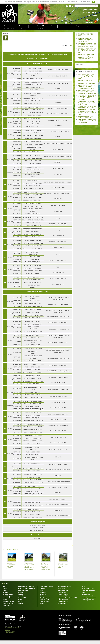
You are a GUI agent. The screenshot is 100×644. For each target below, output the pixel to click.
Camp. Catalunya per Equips (25, 29)
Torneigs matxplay (8, 594)
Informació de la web (88, 589)
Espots (79, 26)
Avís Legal (8, 630)
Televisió (43, 589)
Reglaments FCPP (63, 602)
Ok (93, 2)
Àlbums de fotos (7, 598)
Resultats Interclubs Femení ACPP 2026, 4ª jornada (85, 117)
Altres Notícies (62, 592)
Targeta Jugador (45, 598)
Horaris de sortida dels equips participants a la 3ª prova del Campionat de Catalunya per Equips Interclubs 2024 (86, 57)
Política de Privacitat (10, 631)
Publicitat (43, 604)
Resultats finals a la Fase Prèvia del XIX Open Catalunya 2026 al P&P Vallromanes (87, 121)
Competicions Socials (46, 587)
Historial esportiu (8, 596)
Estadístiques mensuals (89, 598)
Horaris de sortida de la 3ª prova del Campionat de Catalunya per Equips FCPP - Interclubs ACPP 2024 (87, 50)
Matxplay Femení (63, 590)
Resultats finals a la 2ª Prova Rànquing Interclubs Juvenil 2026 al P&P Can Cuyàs (87, 103)
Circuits (42, 596)
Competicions (9, 26)
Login (87, 26)
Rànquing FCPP (23, 590)
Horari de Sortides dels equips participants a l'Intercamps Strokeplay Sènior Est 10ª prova (87, 82)
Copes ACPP (22, 598)
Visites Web (61, 589)
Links (83, 587)
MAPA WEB (5, 584)
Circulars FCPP (44, 602)
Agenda (5, 590)
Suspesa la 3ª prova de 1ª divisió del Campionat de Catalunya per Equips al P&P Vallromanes (87, 45)
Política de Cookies (10, 632)
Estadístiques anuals (88, 600)
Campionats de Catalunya (26, 587)
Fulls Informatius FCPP (64, 587)
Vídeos (5, 600)
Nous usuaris (7, 605)
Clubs (44, 26)
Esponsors (43, 594)
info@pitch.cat (8, 627)
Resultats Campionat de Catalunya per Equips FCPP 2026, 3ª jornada (45, 566)
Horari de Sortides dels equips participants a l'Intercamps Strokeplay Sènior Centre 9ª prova (86, 76)
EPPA (20, 602)
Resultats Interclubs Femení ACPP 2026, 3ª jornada (63, 566)
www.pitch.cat (16, 627)
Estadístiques (62, 604)
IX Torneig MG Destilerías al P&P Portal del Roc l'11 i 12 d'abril (87, 107)
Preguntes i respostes (88, 590)
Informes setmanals (87, 596)
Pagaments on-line (8, 602)
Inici (8, 29)
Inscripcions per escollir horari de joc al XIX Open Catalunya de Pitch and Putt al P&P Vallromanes (87, 97)
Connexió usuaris (8, 604)
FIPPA (20, 600)
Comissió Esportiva (63, 594)
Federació (23, 26)
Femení (21, 592)
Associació (34, 26)
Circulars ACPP (44, 600)
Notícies (14, 29)
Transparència (86, 594)
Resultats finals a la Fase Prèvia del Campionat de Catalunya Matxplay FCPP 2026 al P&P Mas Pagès (87, 112)
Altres (62, 26)
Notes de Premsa (63, 600)
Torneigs (5, 592)
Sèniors (21, 594)
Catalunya (43, 592)
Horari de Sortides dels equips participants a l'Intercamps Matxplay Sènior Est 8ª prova (86, 87)
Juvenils (21, 596)
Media (70, 26)
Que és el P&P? (62, 596)
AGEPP (21, 604)
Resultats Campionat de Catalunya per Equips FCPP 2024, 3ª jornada (86, 40)
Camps (53, 26)
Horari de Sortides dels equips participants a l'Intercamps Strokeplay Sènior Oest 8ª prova (87, 92)
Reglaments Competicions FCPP (67, 598)
